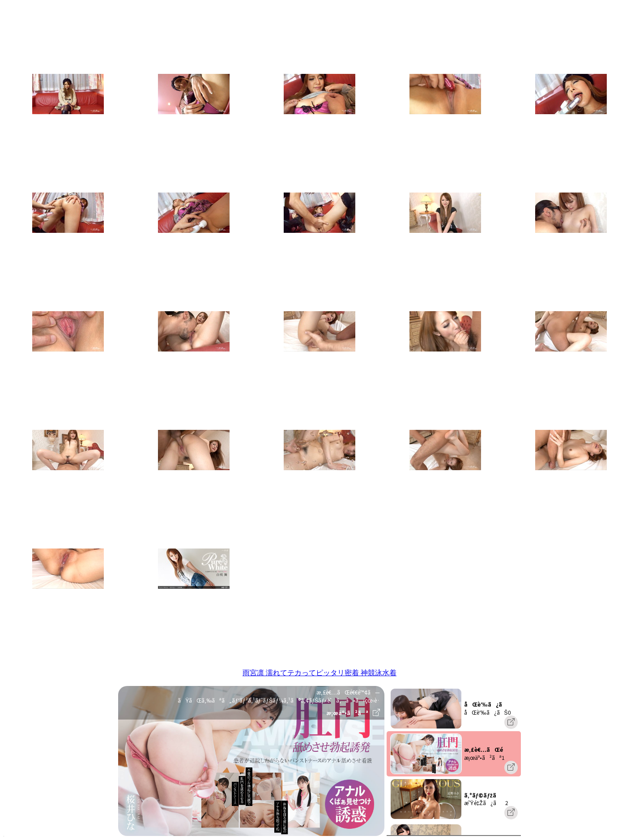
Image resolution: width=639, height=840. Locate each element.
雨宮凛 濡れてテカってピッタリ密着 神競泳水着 (319, 673)
